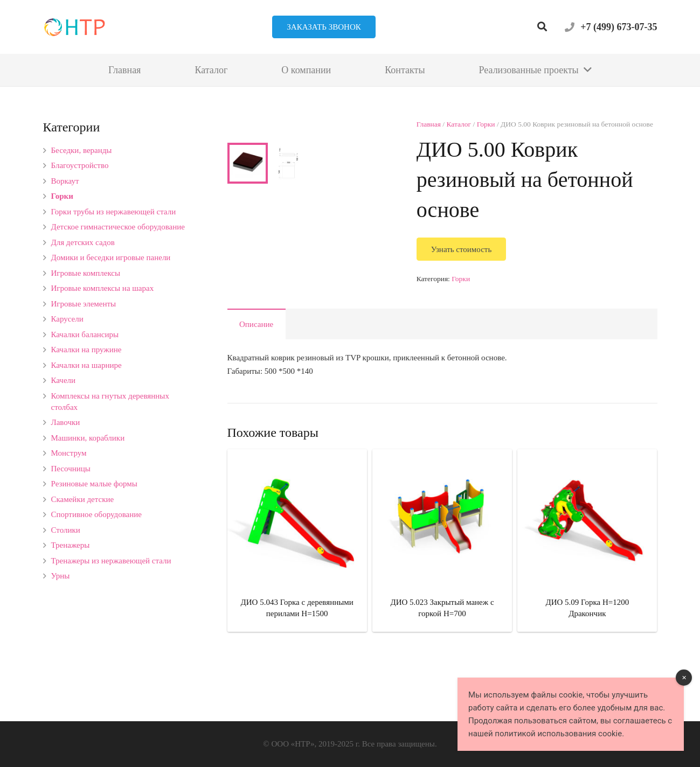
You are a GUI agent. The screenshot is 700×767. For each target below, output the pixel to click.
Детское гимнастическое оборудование (118, 227)
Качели (64, 380)
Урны (61, 576)
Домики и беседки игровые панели (111, 257)
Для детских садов (83, 242)
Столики (66, 530)
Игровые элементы (84, 304)
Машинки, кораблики (88, 438)
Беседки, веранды (82, 150)
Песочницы (71, 469)
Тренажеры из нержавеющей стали (111, 561)
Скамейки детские (83, 499)
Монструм (69, 453)
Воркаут (65, 181)
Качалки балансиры (85, 334)
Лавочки (66, 422)
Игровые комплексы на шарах (103, 288)
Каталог (459, 124)
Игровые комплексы (86, 273)
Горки (486, 124)
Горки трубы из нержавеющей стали (114, 212)
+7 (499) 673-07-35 (619, 27)
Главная (429, 124)
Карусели (67, 319)
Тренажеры (71, 545)
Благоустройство (80, 165)
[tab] (257, 362)
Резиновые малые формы (94, 484)
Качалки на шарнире (86, 365)
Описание (256, 362)
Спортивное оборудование (97, 514)
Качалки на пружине (86, 350)
